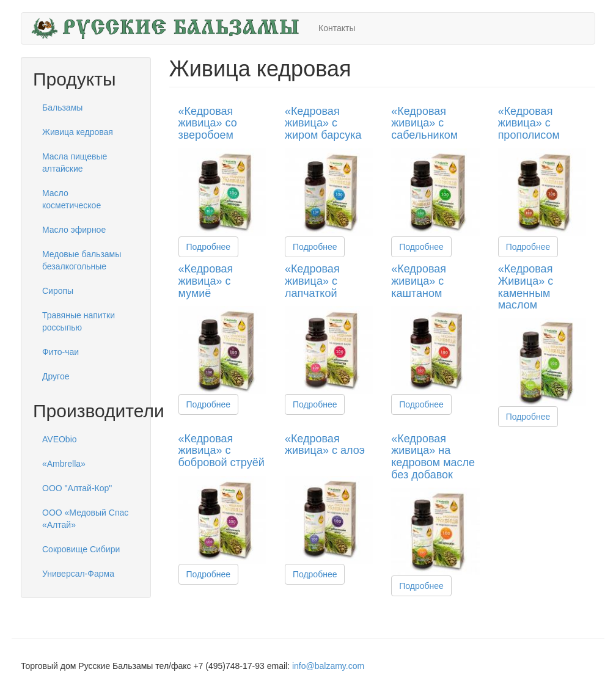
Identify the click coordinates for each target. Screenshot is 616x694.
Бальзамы (62, 108)
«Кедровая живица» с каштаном (419, 281)
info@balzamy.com (328, 666)
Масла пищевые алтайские (75, 163)
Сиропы (58, 291)
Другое (56, 376)
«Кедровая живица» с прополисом (529, 123)
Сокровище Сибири (81, 549)
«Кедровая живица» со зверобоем (208, 123)
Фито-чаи (61, 352)
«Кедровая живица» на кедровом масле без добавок (433, 457)
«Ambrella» (64, 464)
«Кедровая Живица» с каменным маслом (526, 287)
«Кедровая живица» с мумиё (206, 281)
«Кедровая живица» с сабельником (424, 123)
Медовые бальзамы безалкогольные (82, 260)
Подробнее (209, 247)
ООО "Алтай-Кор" (77, 488)
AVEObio (60, 439)
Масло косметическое (71, 199)
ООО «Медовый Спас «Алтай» (85, 519)
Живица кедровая (78, 132)
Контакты (337, 28)
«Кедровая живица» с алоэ (325, 445)
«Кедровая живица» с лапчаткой (312, 281)
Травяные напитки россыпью (79, 321)
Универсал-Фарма (78, 574)
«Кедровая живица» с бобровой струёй (222, 451)
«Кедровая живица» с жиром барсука (323, 123)
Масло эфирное (74, 230)
